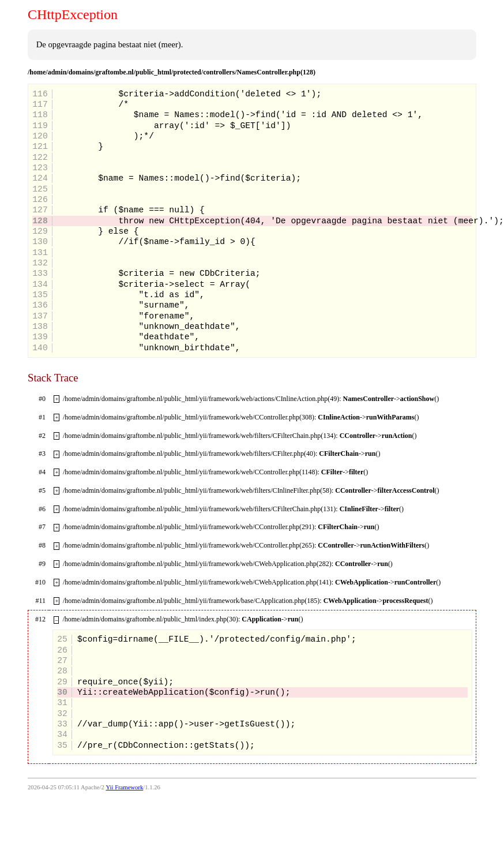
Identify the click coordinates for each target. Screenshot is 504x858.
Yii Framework (124, 787)
